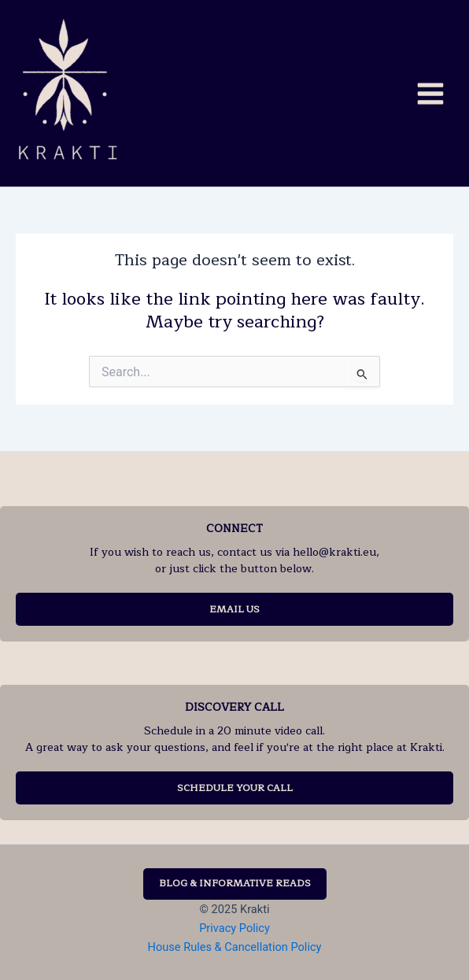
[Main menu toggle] (430, 93)
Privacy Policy (234, 928)
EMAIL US (234, 609)
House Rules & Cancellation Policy (235, 947)
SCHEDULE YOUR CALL (235, 788)
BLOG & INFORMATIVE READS (235, 883)
